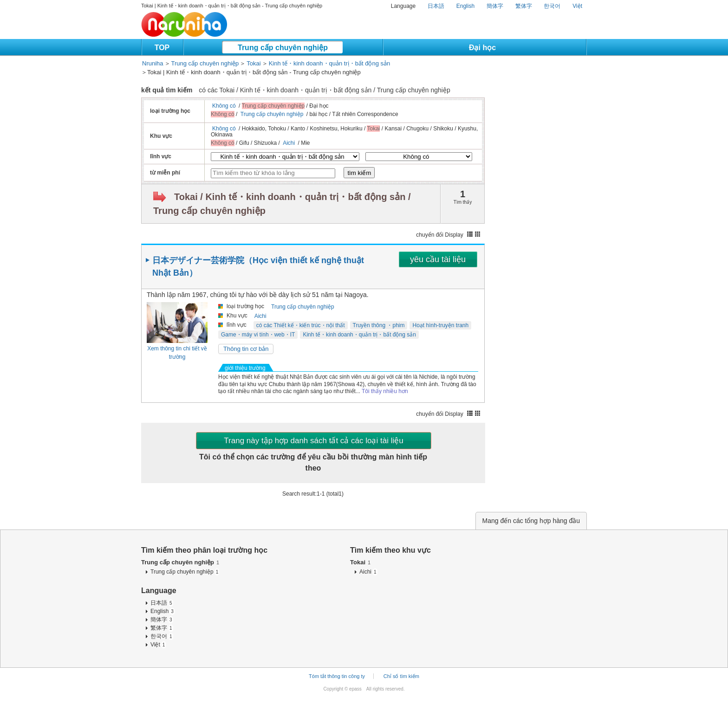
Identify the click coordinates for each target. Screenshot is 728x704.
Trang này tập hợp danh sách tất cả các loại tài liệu (313, 441)
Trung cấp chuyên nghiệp (283, 48)
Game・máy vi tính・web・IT (258, 335)
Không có (224, 106)
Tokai (253, 63)
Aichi (289, 143)
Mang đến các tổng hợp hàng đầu (531, 521)
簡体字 (495, 6)
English (465, 6)
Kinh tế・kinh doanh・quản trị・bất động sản (330, 63)
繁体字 (524, 6)
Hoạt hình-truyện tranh (440, 325)
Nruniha (153, 63)
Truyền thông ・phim (379, 325)
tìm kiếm (359, 173)
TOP (162, 48)
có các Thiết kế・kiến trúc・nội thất (301, 325)
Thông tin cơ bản (246, 349)
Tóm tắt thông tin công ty (337, 676)
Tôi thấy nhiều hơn (385, 391)
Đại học (482, 48)
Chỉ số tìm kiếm (401, 676)
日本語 (436, 6)
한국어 (552, 6)
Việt (577, 6)
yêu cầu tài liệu (438, 259)
